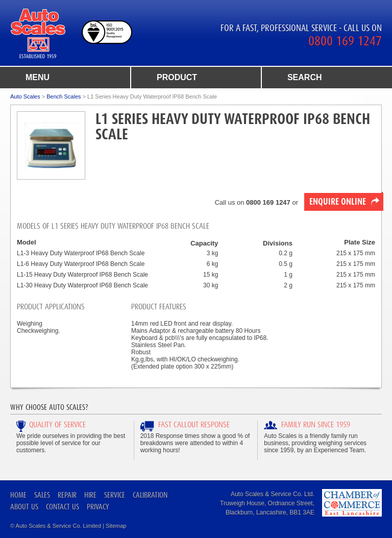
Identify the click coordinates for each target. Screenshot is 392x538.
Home (18, 495)
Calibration (150, 495)
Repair (67, 495)
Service (115, 495)
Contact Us (63, 507)
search (305, 77)
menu (38, 77)
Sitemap (116, 526)
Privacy (98, 507)
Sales (42, 495)
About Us (24, 507)
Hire (90, 495)
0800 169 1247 (345, 41)
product (177, 77)
